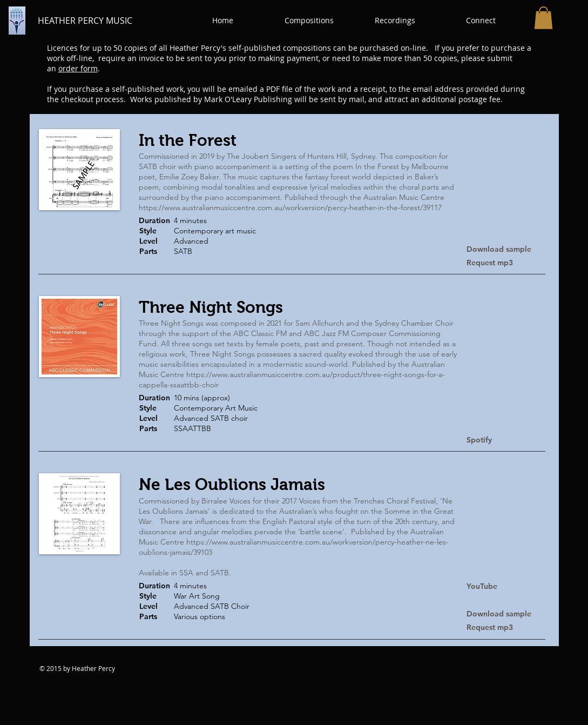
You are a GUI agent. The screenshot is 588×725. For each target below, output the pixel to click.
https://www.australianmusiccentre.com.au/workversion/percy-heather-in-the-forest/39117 (290, 207)
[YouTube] (483, 587)
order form (78, 68)
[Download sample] (505, 249)
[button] (309, 21)
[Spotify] (505, 440)
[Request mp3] (505, 263)
